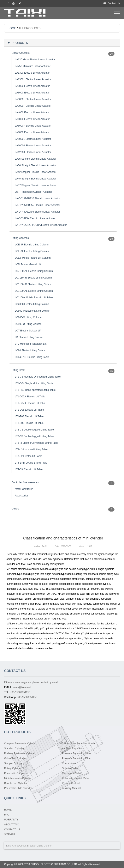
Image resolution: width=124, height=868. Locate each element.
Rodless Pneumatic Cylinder (20, 753)
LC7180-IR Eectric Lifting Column (33, 278)
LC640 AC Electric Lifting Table (32, 357)
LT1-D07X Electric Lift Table (30, 403)
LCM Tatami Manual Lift (28, 264)
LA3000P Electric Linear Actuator (33, 106)
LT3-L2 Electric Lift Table (28, 456)
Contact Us (114, 3)
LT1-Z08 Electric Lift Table (29, 416)
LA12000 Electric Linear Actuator (33, 152)
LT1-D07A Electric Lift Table (30, 397)
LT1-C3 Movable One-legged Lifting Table (38, 377)
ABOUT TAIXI (12, 825)
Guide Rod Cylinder (15, 758)
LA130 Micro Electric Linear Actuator (35, 60)
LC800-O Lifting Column (28, 317)
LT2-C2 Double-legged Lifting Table (34, 430)
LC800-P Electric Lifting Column (33, 311)
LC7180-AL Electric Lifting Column (34, 271)
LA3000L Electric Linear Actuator (33, 99)
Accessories (22, 496)
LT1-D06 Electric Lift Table (29, 410)
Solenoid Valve (70, 768)
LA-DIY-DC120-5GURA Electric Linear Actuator (41, 225)
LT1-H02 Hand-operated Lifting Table (35, 390)
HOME (12, 28)
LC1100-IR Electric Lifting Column (34, 284)
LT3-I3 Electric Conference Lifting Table (37, 443)
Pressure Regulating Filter (76, 758)
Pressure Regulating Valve (77, 753)
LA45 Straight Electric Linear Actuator (36, 179)
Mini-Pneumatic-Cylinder (18, 778)
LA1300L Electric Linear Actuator (33, 79)
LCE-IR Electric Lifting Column (32, 245)
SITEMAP (10, 835)
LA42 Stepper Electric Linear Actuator (36, 172)
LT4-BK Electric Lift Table (29, 469)
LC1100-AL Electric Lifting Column (34, 291)
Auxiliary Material (72, 788)
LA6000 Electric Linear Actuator (32, 119)
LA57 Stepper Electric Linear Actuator (36, 185)
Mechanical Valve (72, 773)
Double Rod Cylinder (16, 783)
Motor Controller (24, 489)
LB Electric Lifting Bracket (29, 337)
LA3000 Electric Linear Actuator (32, 93)
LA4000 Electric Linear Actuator (32, 112)
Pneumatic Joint (71, 783)
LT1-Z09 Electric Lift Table (29, 423)
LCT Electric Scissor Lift (28, 331)
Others (15, 509)
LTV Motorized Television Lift (31, 344)
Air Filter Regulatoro (73, 748)
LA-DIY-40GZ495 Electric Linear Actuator (37, 212)
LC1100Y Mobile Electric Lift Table (34, 298)
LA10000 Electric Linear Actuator (33, 146)
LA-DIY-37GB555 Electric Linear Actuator (38, 205)
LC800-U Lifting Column (28, 324)
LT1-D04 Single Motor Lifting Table (34, 383)
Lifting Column (44, 846)
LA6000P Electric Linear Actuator (33, 126)
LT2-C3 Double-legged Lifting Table (34, 436)
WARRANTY (11, 820)
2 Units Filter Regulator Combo (79, 744)
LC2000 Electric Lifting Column (32, 304)
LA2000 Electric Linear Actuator (32, 86)
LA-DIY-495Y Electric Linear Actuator (35, 218)
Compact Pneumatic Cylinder (20, 744)
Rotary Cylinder (13, 768)
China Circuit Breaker (24, 846)
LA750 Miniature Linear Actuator (33, 66)
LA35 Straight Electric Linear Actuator (36, 159)
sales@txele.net (22, 687)
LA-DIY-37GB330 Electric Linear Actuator (38, 198)
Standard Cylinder (14, 748)
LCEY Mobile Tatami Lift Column (33, 258)
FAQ (7, 815)
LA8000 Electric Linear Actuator (32, 132)
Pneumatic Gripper (14, 773)
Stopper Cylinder (13, 763)
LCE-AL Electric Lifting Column (32, 251)
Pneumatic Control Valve (76, 778)
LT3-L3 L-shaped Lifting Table (31, 450)
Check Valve (69, 763)
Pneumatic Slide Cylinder (18, 788)
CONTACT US (12, 830)
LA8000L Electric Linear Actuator (33, 139)
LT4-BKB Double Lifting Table (31, 463)
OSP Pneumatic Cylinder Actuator (34, 192)
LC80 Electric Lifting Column (31, 350)
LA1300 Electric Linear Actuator (32, 73)
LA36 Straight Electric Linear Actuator (36, 165)
